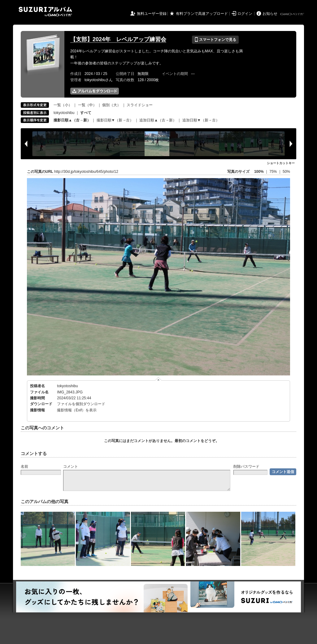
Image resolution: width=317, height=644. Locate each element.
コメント (71, 467)
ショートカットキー (281, 163)
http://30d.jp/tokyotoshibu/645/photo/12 (86, 172)
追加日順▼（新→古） (201, 120)
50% (286, 172)
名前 (24, 467)
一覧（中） (87, 105)
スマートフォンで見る (215, 40)
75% (274, 172)
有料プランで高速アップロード (202, 14)
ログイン (245, 14)
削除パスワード (246, 467)
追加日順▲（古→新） (158, 120)
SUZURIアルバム (45, 12)
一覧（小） (63, 105)
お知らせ (270, 14)
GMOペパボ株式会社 (293, 14)
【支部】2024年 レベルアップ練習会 (118, 39)
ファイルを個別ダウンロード (81, 404)
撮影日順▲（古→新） (72, 120)
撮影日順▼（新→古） (115, 120)
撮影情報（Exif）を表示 (77, 410)
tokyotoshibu (64, 113)
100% (259, 172)
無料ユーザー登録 (152, 14)
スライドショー (140, 105)
